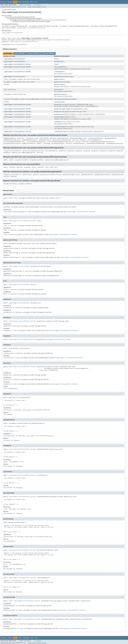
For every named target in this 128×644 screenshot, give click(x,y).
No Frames (28, 5)
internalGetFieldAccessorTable (65, 99)
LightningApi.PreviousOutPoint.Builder (54, 20)
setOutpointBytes (60, 127)
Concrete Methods (48, 54)
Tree (20, 2)
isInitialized (59, 102)
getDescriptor (59, 79)
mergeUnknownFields (61, 114)
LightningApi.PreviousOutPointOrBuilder (31, 28)
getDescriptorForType (62, 82)
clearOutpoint (59, 72)
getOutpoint (58, 89)
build (56, 59)
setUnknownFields (60, 131)
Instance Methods (33, 54)
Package (10, 2)
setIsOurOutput (59, 117)
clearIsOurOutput (60, 67)
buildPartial (59, 61)
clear (56, 64)
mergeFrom (58, 104)
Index (32, 2)
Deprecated (26, 2)
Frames (21, 5)
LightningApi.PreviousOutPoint (12, 33)
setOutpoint (58, 122)
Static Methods (20, 54)
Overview (3, 2)
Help (36, 2)
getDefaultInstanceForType (63, 77)
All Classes (38, 5)
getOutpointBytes (60, 94)
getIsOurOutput (59, 85)
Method (23, 7)
